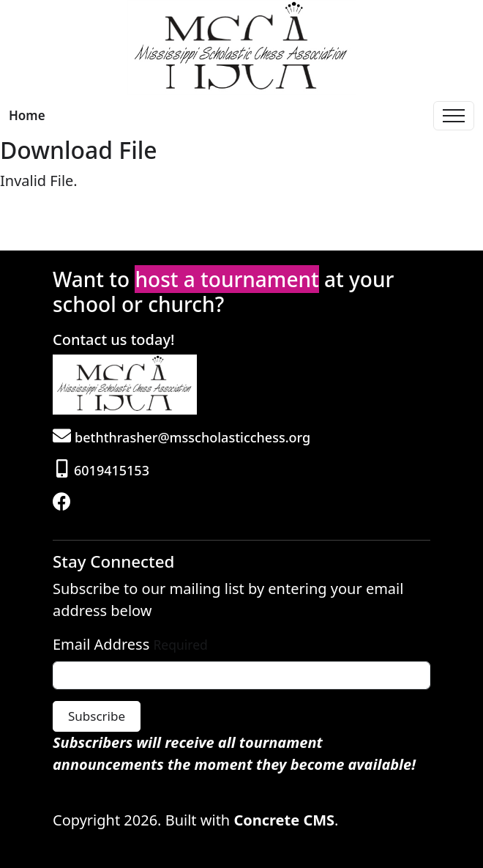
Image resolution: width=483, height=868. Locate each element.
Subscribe (97, 716)
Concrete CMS (284, 820)
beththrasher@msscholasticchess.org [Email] (181, 437)
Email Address (101, 644)
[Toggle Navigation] (454, 116)
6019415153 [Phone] (103, 470)
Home (27, 115)
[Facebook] (64, 503)
